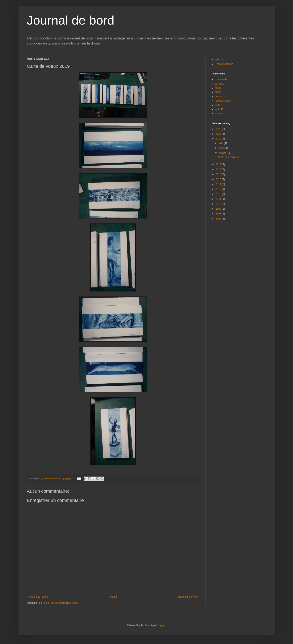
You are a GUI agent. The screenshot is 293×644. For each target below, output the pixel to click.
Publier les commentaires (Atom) (61, 603)
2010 (219, 204)
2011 (219, 199)
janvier (223, 153)
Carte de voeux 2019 (229, 157)
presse (219, 97)
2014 (219, 184)
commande (221, 79)
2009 (219, 209)
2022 (219, 129)
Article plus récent (38, 597)
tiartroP (219, 109)
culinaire (220, 84)
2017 (219, 170)
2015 (219, 179)
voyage (219, 114)
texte (218, 105)
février (222, 148)
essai (218, 88)
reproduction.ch (224, 101)
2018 (219, 165)
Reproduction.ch (224, 64)
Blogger (161, 625)
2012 (219, 194)
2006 (219, 219)
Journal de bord (71, 20)
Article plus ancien (188, 597)
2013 (219, 189)
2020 (219, 134)
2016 (219, 174)
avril (221, 143)
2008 (219, 214)
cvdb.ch (219, 60)
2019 (219, 139)
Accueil (113, 597)
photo (218, 92)
